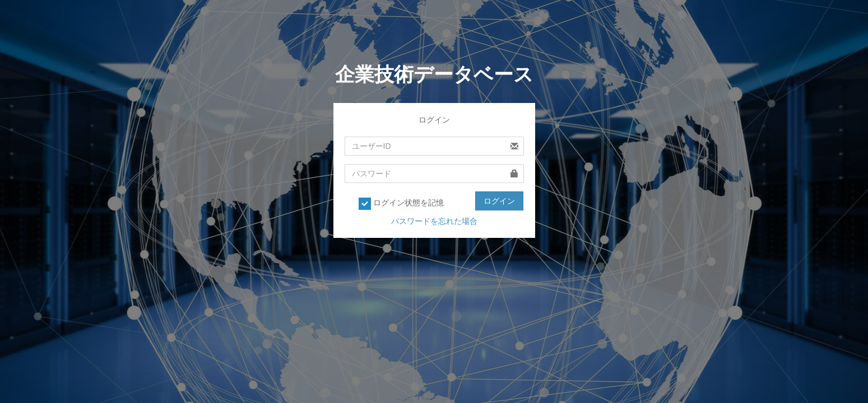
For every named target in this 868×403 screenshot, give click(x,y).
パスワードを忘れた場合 (434, 221)
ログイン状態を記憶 (401, 204)
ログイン (499, 201)
